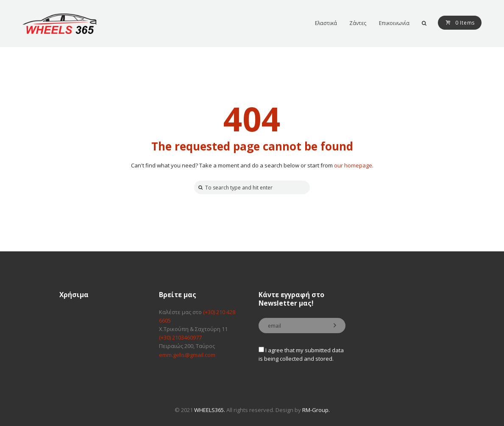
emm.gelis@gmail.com (187, 355)
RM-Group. (316, 410)
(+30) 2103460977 (180, 337)
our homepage (353, 165)
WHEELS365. (210, 410)
